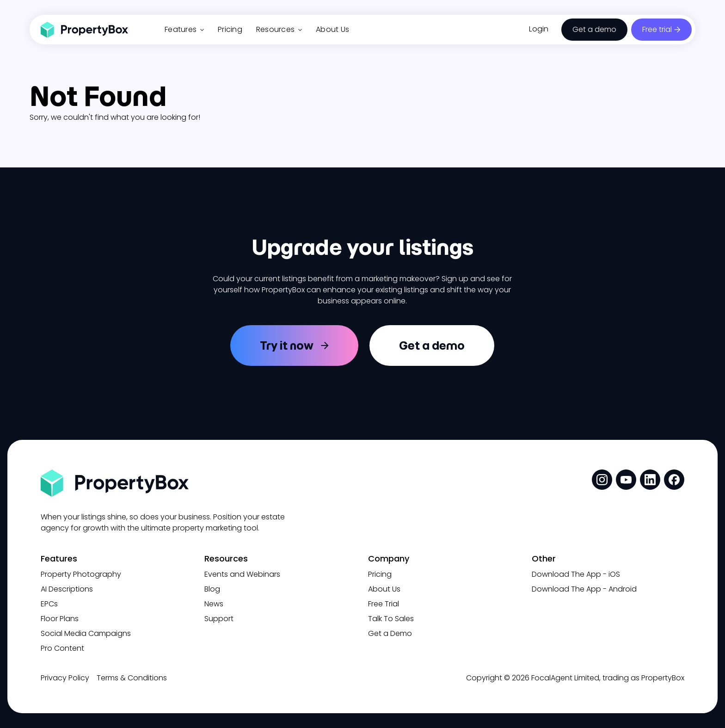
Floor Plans (60, 619)
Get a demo (594, 29)
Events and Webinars (242, 574)
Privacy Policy (65, 678)
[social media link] (602, 480)
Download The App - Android (584, 589)
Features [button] (184, 29)
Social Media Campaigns (86, 633)
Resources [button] (279, 29)
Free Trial (384, 604)
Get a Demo (390, 633)
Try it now (287, 345)
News (214, 604)
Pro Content (62, 648)
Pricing (230, 29)
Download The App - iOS (576, 574)
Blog (212, 589)
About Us (332, 29)
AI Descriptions (67, 589)
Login (539, 29)
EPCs (49, 604)
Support (219, 619)
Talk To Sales (391, 619)
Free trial (657, 29)
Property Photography (81, 574)
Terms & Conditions (132, 678)
